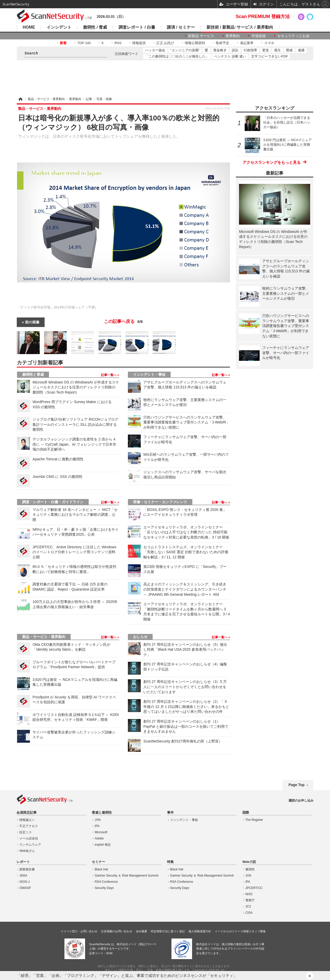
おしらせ (140, 637)
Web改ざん (27, 851)
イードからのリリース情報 (232, 931)
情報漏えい (27, 820)
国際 (246, 813)
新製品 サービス (201, 36)
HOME (29, 27)
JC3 (248, 907)
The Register (254, 820)
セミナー (98, 862)
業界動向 (233, 36)
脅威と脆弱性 (102, 813)
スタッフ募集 (257, 931)
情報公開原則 (195, 43)
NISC (249, 894)
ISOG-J (24, 882)
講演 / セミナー (181, 27)
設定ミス (26, 832)
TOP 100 (84, 43)
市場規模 (259, 36)
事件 (170, 813)
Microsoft (101, 832)
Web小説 (249, 862)
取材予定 (222, 43)
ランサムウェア (30, 845)
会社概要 (142, 931)
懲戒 (289, 50)
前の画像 (32, 322)
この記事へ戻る (123, 322)
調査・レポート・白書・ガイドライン (53, 502)
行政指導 (250, 50)
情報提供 (139, 43)
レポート (23, 862)
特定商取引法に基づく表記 (168, 931)
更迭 (266, 50)
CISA (249, 913)
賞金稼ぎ (220, 50)
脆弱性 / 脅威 (95, 27)
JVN (98, 820)
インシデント (59, 27)
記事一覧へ (109, 375)
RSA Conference (106, 882)
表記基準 (247, 43)
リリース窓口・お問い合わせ (79, 931)
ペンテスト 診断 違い (230, 56)
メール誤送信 (29, 838)
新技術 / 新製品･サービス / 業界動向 (240, 27)
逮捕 (301, 50)
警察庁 (250, 900)
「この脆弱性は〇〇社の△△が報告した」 (177, 56)
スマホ (269, 43)
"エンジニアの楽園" (185, 50)
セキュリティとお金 (293, 36)
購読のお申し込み (301, 801)
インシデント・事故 (149, 374)
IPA (97, 826)
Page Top (296, 785)
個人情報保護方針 (200, 931)
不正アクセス (29, 826)
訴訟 (235, 50)
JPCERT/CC (254, 888)
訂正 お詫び (165, 43)
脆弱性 (250, 869)
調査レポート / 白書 (137, 27)
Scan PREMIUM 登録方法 (263, 17)
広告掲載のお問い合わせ (117, 931)
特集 (170, 862)
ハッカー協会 (155, 50)
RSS (118, 43)
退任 (277, 50)
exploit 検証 (103, 845)
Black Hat (101, 869)
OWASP (25, 888)
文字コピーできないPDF (270, 56)
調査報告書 (27, 869)
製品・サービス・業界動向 (44, 637)
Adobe (99, 838)
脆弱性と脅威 (33, 374)
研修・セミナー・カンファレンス (160, 502)
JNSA (23, 876)
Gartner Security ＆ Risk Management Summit (127, 876)
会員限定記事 (27, 813)
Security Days (104, 888)
